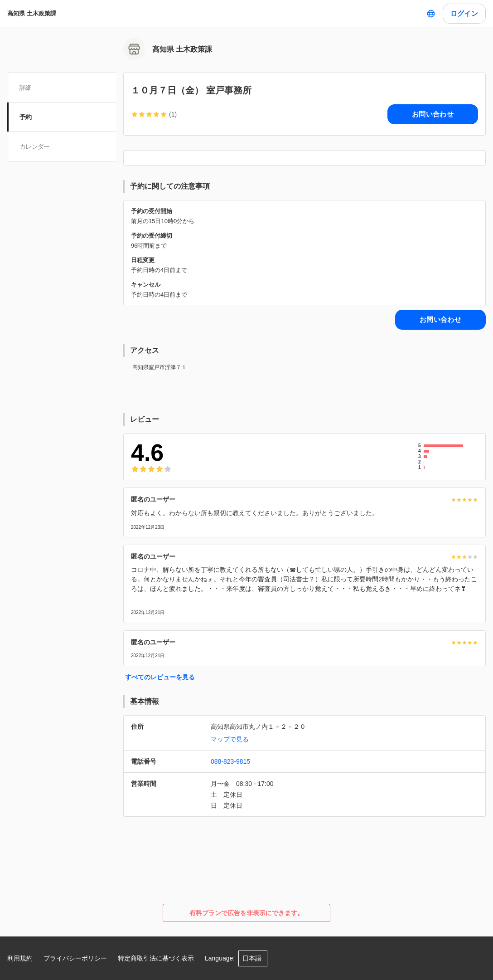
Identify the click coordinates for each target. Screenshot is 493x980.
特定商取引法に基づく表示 (156, 958)
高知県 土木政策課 (32, 13)
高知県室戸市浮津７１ (159, 367)
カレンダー (35, 146)
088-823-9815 (230, 761)
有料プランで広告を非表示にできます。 (246, 913)
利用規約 (20, 958)
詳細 (26, 88)
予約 (26, 117)
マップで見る (230, 739)
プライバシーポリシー (75, 958)
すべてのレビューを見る (160, 677)
